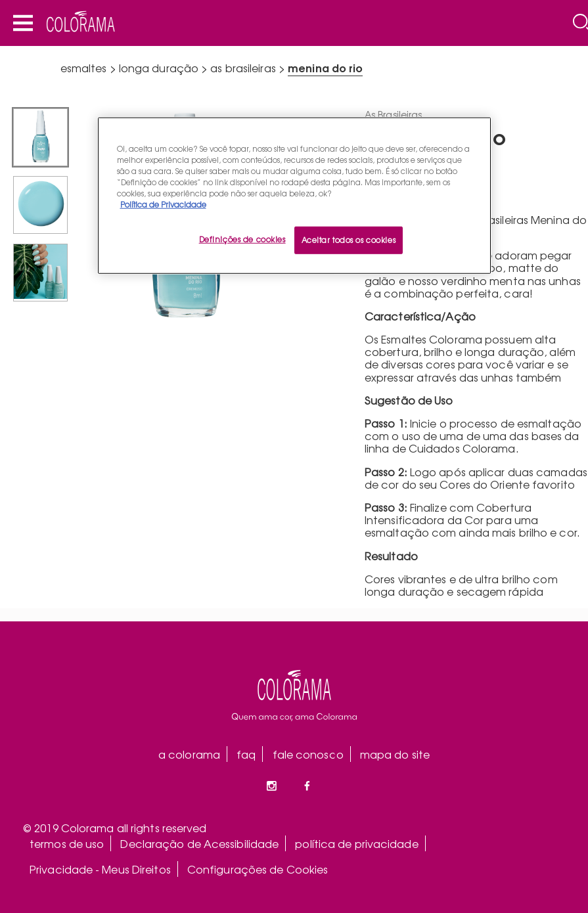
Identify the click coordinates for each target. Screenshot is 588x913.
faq (246, 754)
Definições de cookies (242, 239)
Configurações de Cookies (258, 869)
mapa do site (395, 754)
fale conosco (308, 754)
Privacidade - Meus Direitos (100, 869)
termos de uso (67, 843)
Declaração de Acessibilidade (199, 843)
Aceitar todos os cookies (349, 240)
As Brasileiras (243, 68)
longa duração (159, 68)
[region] (294, 195)
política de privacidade (356, 843)
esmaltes (84, 68)
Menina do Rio (325, 67)
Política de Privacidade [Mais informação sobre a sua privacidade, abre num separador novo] (163, 204)
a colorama (189, 754)
